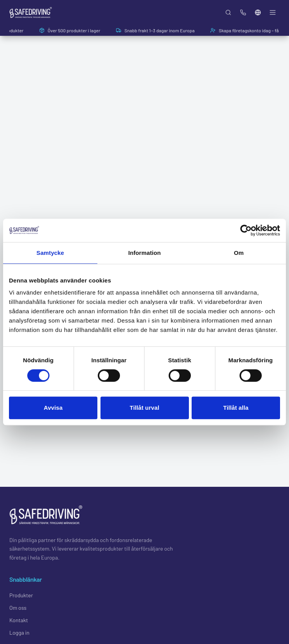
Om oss (18, 608)
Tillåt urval (144, 408)
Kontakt (19, 620)
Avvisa (53, 408)
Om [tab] (239, 253)
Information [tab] (144, 253)
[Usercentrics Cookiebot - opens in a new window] (246, 230)
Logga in (19, 633)
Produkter (21, 595)
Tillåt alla (236, 408)
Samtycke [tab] (50, 253)
